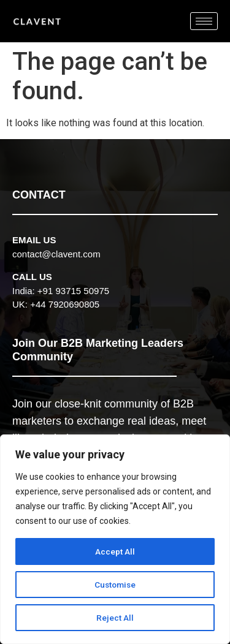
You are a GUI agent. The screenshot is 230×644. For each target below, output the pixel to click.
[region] (115, 539)
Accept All (115, 551)
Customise (115, 585)
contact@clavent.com (56, 254)
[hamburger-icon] (204, 21)
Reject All (115, 618)
